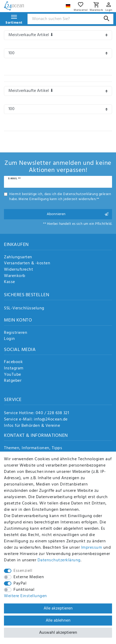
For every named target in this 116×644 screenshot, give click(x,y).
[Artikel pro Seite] (58, 53)
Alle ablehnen (58, 621)
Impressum (92, 548)
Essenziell (23, 571)
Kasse (10, 282)
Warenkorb (15, 276)
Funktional (24, 590)
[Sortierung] (58, 35)
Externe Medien (29, 577)
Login (10, 339)
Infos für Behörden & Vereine (32, 426)
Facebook (13, 362)
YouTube (13, 375)
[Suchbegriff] (71, 19)
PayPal (20, 583)
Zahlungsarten (18, 257)
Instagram (14, 369)
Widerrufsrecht (18, 270)
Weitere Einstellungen (25, 596)
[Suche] (107, 19)
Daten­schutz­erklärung (59, 560)
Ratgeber (13, 381)
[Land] (69, 5)
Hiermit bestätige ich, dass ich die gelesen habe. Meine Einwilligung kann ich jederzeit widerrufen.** (60, 197)
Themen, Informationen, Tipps (33, 448)
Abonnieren (78, 214)
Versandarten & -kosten (27, 264)
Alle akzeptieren (58, 608)
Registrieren (16, 333)
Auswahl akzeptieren (58, 633)
